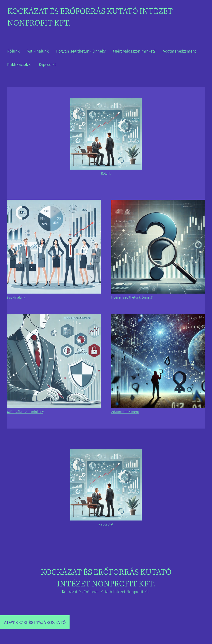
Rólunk (106, 174)
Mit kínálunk (16, 298)
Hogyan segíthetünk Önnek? (132, 298)
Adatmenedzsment (125, 412)
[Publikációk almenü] (30, 64)
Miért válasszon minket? (25, 412)
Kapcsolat (106, 524)
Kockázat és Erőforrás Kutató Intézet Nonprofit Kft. (106, 577)
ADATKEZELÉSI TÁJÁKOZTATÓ (35, 622)
